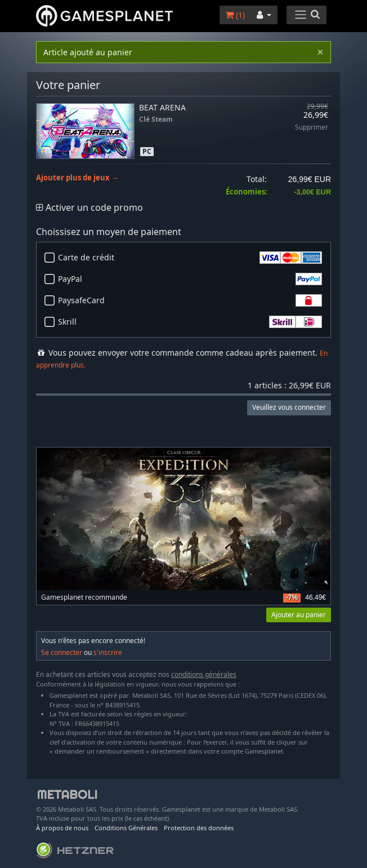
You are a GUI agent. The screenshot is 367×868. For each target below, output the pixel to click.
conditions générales (204, 674)
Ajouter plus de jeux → (77, 178)
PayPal (190, 279)
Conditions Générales (126, 828)
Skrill (190, 322)
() (235, 15)
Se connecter (62, 652)
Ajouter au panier (299, 615)
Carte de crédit (190, 258)
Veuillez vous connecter (289, 407)
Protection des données (199, 828)
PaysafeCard (190, 300)
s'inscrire (108, 652)
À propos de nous (62, 828)
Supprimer (312, 128)
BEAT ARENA (162, 107)
